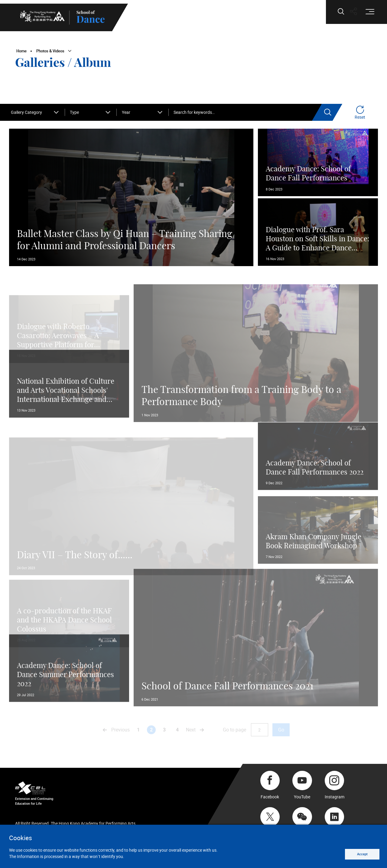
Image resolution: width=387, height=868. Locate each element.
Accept (359, 853)
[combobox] (35, 113)
